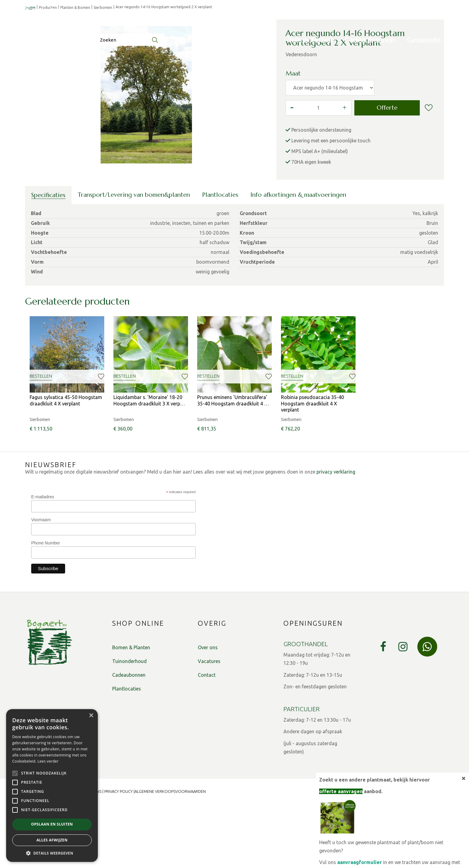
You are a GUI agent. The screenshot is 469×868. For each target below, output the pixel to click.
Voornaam (41, 584)
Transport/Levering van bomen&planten (134, 259)
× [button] (91, 716)
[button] (52, 853)
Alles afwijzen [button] (52, 840)
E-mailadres (43, 561)
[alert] (52, 786)
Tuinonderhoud (129, 725)
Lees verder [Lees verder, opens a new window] (48, 761)
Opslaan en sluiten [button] (52, 824)
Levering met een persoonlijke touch (331, 205)
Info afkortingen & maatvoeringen (298, 259)
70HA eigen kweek (311, 226)
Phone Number (46, 607)
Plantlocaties (220, 259)
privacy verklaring (336, 536)
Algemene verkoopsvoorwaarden (170, 855)
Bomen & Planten (131, 712)
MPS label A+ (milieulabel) (320, 215)
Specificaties (48, 259)
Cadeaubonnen (129, 739)
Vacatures (209, 725)
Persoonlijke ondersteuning (321, 194)
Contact (207, 739)
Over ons (208, 712)
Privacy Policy (118, 855)
